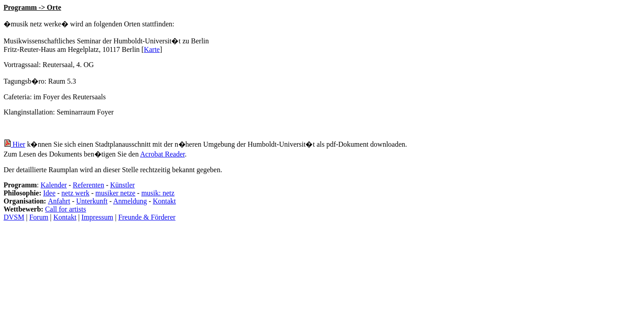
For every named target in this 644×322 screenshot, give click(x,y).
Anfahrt (59, 201)
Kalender (54, 185)
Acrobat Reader (162, 154)
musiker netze (115, 193)
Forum (39, 217)
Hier (14, 144)
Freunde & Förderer (147, 217)
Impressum (97, 217)
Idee (49, 193)
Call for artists (66, 209)
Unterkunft (92, 201)
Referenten (89, 185)
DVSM (14, 217)
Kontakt (165, 201)
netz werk (75, 193)
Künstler (122, 185)
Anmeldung (130, 201)
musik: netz (158, 193)
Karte (152, 49)
